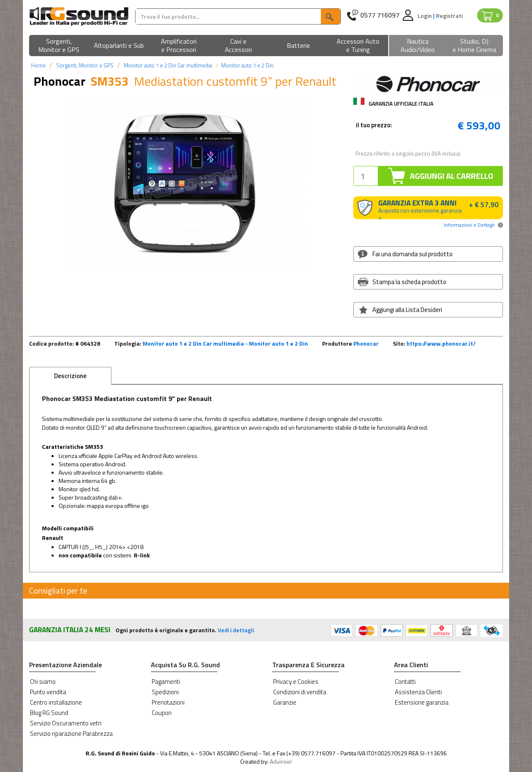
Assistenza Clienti (418, 692)
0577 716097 (380, 15)
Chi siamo (43, 682)
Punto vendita (48, 692)
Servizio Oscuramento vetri (66, 723)
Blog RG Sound (49, 713)
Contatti (405, 682)
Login (425, 16)
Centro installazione (56, 702)
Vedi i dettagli (236, 630)
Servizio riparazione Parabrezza (71, 734)
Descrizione (70, 376)
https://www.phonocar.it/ (441, 343)
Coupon (162, 713)
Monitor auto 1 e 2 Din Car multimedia (168, 65)
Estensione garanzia (422, 702)
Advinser (281, 761)
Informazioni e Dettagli (469, 225)
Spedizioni (165, 692)
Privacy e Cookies (296, 682)
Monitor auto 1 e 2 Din (247, 65)
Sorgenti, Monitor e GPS (85, 65)
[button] (59, 46)
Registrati (449, 16)
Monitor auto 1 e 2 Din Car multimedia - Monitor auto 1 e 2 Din (225, 343)
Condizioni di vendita (300, 692)
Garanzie (285, 702)
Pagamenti (166, 682)
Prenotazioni (168, 702)
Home (38, 65)
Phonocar (366, 343)
